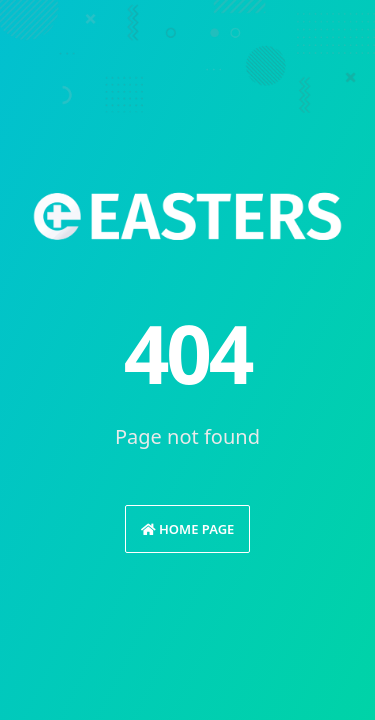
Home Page (188, 529)
